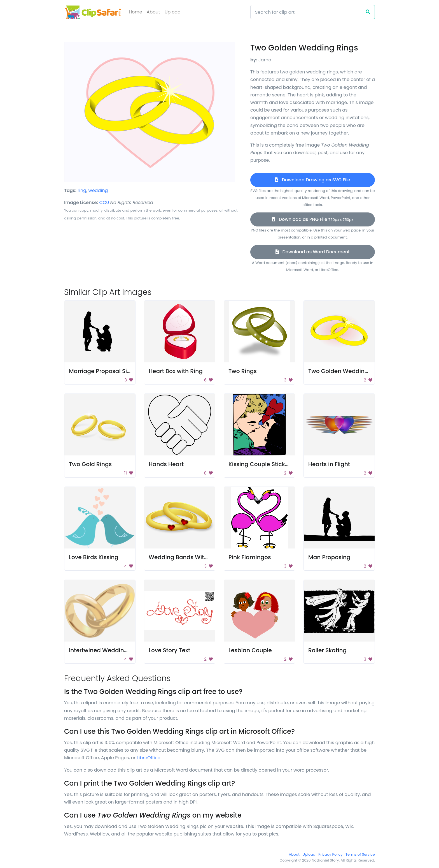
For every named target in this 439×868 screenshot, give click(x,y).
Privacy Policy (330, 854)
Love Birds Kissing (94, 557)
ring (82, 190)
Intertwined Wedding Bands (108, 650)
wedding (98, 190)
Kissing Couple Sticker (260, 464)
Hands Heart (166, 464)
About (153, 12)
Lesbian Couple (250, 650)
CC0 (104, 202)
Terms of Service (360, 854)
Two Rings (243, 371)
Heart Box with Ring (176, 371)
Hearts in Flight (329, 464)
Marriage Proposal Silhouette (110, 371)
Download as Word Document (313, 252)
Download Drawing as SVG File (312, 180)
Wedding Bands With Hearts (188, 557)
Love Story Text (170, 650)
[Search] (306, 12)
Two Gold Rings (90, 464)
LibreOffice (148, 758)
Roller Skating (327, 650)
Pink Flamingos (250, 557)
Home (136, 12)
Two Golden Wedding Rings (347, 371)
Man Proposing (329, 557)
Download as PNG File (312, 219)
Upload (173, 12)
